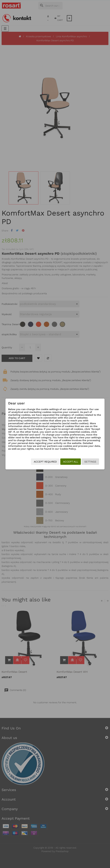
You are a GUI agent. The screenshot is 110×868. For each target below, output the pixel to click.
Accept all (71, 462)
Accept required (45, 462)
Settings (90, 462)
